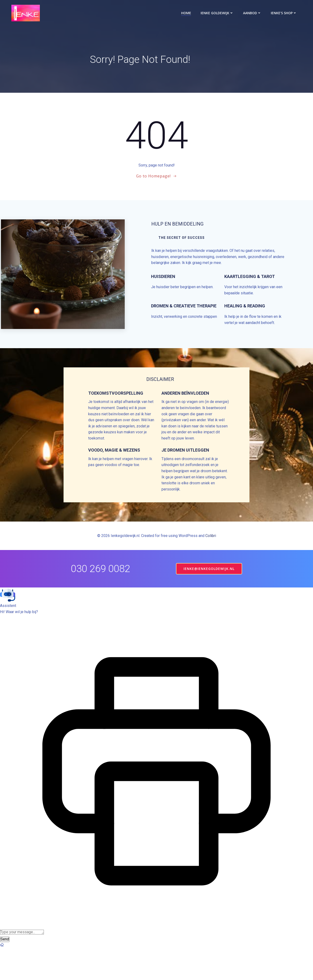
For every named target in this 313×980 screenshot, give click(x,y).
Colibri (211, 568)
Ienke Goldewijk (218, 13)
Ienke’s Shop (285, 13)
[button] (156, 627)
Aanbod (253, 13)
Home (187, 13)
